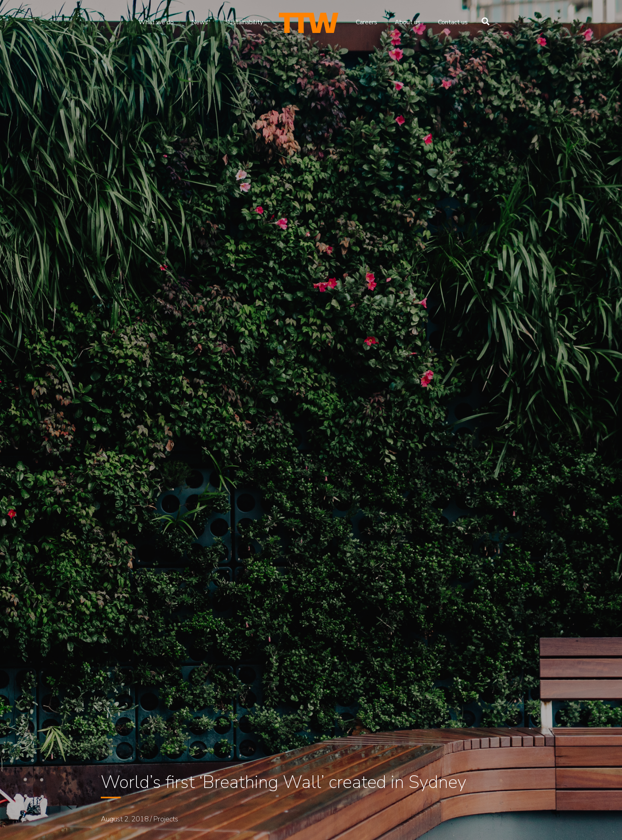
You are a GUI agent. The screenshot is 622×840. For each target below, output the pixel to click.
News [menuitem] (200, 22)
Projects (166, 819)
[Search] (484, 21)
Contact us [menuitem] (453, 22)
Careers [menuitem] (367, 22)
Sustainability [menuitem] (244, 22)
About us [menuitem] (408, 22)
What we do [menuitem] (156, 22)
